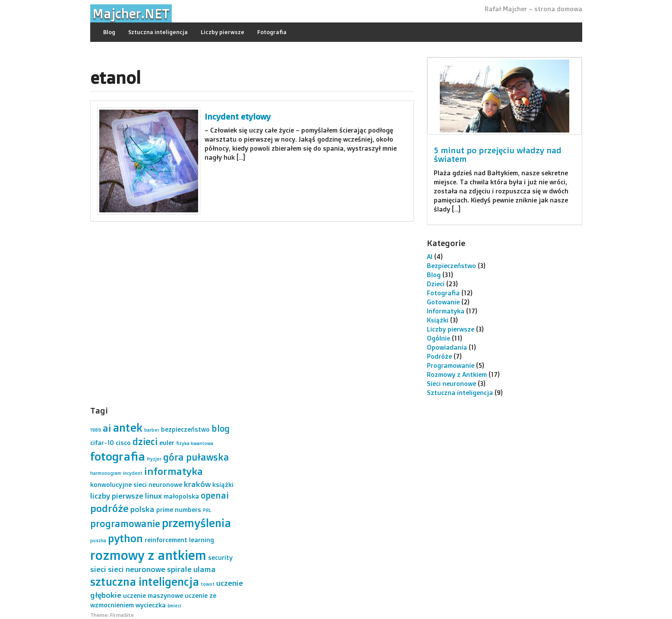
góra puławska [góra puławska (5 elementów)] (196, 457)
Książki (438, 320)
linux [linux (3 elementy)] (153, 496)
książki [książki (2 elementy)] (223, 485)
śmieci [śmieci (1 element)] (174, 606)
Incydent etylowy (238, 117)
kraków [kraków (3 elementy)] (197, 484)
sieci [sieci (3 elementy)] (98, 569)
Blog (109, 32)
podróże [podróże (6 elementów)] (109, 508)
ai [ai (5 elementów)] (107, 428)
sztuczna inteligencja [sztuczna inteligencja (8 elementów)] (145, 581)
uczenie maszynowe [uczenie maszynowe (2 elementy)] (153, 595)
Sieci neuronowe (451, 384)
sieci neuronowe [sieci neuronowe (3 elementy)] (137, 569)
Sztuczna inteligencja (158, 32)
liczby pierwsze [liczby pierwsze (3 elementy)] (117, 496)
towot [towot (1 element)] (208, 584)
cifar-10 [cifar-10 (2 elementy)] (102, 443)
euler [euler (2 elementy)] (167, 443)
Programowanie (451, 365)
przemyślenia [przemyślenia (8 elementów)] (196, 523)
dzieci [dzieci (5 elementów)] (145, 441)
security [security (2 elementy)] (220, 557)
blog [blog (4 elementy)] (221, 428)
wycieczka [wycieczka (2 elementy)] (151, 605)
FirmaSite (122, 615)
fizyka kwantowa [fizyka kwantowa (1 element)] (195, 443)
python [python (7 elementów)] (125, 538)
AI (430, 257)
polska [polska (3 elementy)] (142, 509)
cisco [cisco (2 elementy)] (123, 443)
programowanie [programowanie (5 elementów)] (125, 523)
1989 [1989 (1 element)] (96, 430)
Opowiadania (447, 347)
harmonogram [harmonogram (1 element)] (106, 473)
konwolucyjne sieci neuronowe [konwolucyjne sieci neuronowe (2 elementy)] (136, 485)
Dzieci (436, 284)
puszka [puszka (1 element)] (98, 540)
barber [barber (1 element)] (152, 430)
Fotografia (272, 32)
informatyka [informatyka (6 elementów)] (174, 471)
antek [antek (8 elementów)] (128, 427)
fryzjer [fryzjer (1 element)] (154, 459)
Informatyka (446, 311)
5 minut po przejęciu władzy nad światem (498, 155)
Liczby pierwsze (222, 32)
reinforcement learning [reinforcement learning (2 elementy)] (179, 540)
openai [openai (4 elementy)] (215, 495)
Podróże (439, 356)
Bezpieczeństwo (451, 266)
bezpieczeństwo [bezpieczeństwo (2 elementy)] (185, 429)
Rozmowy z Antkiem (457, 374)
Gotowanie (443, 302)
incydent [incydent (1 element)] (133, 473)
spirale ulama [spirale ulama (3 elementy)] (191, 569)
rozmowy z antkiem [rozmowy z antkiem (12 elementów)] (148, 555)
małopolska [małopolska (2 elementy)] (181, 496)
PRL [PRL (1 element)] (207, 510)
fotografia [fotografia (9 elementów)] (118, 456)
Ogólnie (439, 338)
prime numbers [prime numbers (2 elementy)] (179, 510)
